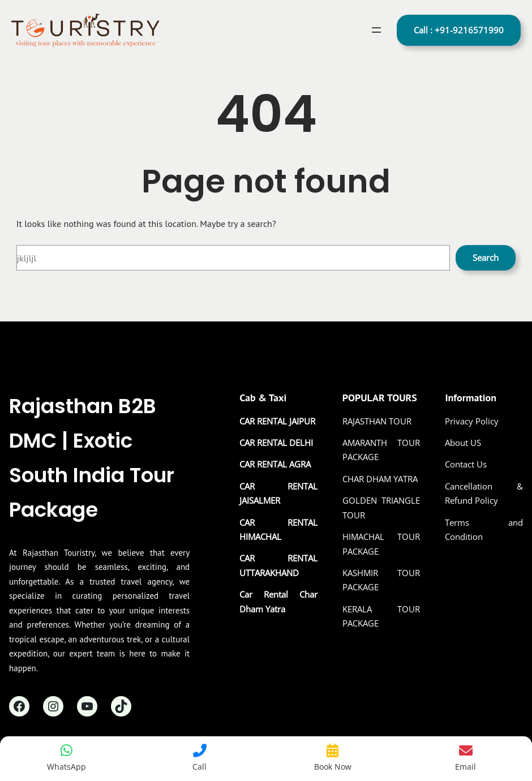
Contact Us (466, 464)
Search (486, 258)
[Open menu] (376, 30)
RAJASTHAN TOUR (377, 421)
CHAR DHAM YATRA (380, 479)
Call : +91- (459, 30)
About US (463, 443)
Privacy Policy (472, 421)
